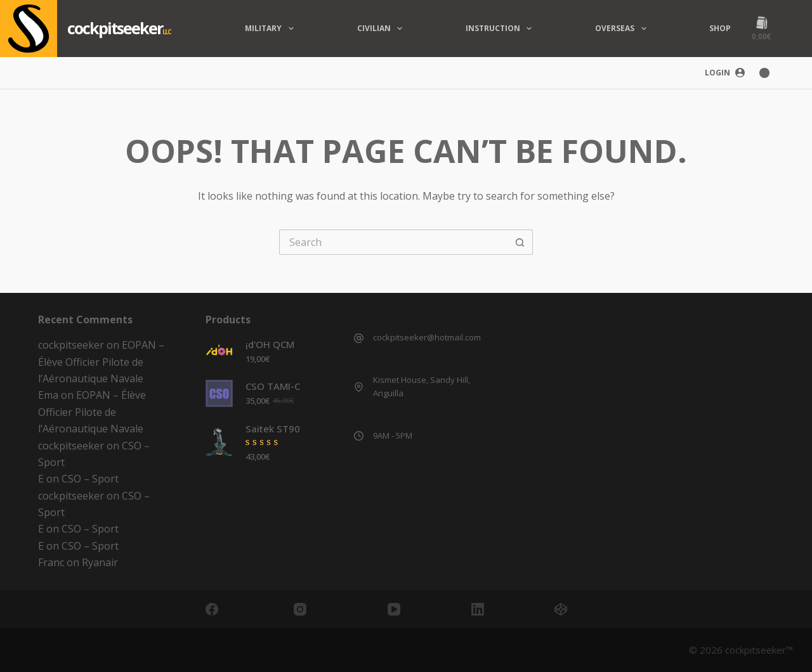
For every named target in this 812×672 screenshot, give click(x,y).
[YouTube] (414, 609)
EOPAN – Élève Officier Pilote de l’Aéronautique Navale (101, 362)
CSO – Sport (90, 479)
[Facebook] (234, 609)
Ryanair (100, 562)
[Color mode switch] (764, 73)
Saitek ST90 (273, 429)
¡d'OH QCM (270, 344)
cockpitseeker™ (759, 650)
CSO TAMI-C (273, 386)
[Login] (725, 73)
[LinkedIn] (497, 609)
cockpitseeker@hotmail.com (427, 337)
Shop (720, 28)
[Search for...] (393, 242)
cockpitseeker (115, 28)
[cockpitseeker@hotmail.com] (359, 338)
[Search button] (520, 242)
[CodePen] (580, 609)
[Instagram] (324, 609)
